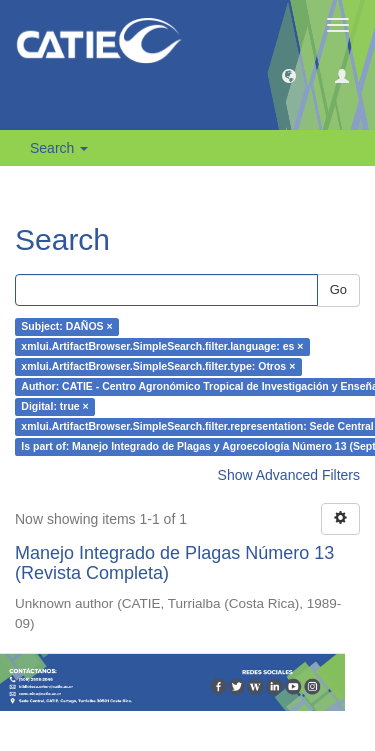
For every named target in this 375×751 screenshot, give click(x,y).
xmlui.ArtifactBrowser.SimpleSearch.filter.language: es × (162, 347)
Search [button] (59, 148)
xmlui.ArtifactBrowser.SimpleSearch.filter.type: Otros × (158, 367)
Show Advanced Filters (289, 475)
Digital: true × (54, 407)
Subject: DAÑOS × (66, 327)
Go (338, 289)
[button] (289, 75)
